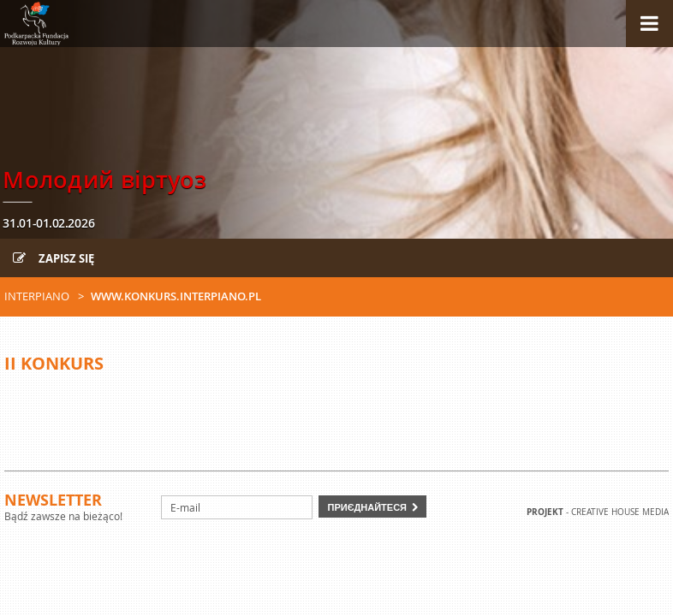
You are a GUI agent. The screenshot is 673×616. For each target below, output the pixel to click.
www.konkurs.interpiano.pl (176, 296)
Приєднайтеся (367, 507)
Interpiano (37, 296)
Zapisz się (54, 258)
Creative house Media (620, 512)
